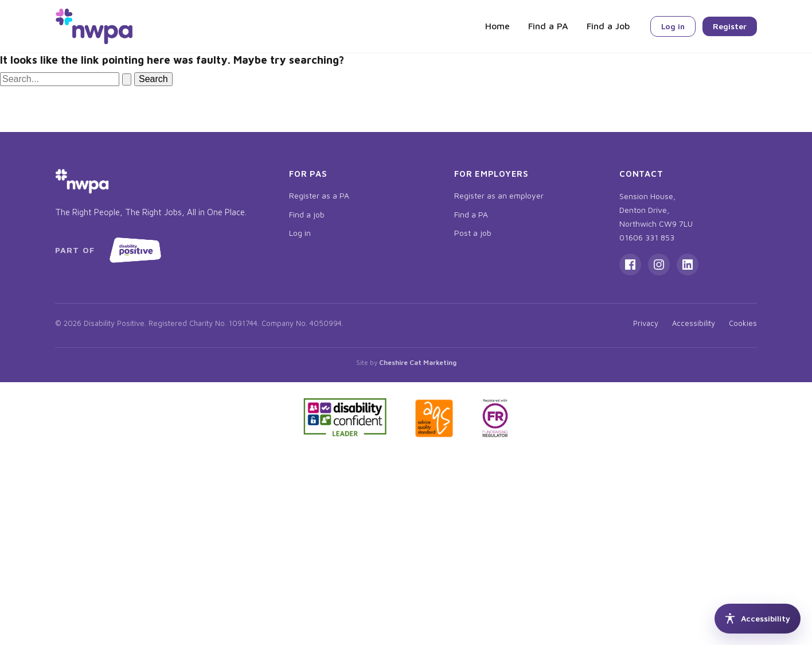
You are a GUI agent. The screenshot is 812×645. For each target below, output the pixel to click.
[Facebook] (630, 265)
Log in (673, 26)
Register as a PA (319, 195)
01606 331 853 (647, 237)
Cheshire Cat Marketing (418, 362)
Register (730, 26)
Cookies (743, 323)
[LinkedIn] (688, 265)
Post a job (473, 233)
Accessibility (694, 323)
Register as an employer (499, 195)
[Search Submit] (127, 79)
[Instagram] (659, 265)
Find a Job (608, 26)
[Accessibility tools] (758, 619)
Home (497, 26)
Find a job (307, 214)
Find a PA (548, 26)
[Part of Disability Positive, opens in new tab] (110, 250)
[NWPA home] (94, 26)
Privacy (646, 323)
